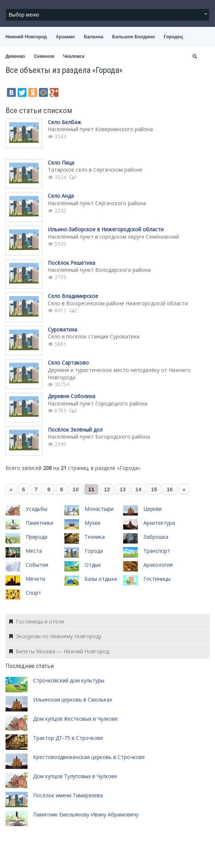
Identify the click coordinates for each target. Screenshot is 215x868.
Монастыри (99, 509)
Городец (173, 37)
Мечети (35, 579)
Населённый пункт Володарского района (99, 270)
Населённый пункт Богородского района (99, 437)
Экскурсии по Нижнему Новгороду (55, 636)
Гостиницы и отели (37, 621)
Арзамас (66, 37)
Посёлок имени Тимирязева (68, 795)
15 (154, 489)
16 (170, 489)
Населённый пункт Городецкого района (98, 403)
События (37, 565)
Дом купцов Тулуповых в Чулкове (75, 776)
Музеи (92, 523)
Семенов (44, 56)
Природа (37, 537)
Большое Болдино (133, 37)
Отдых (93, 565)
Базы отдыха (101, 579)
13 (123, 489)
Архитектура (159, 523)
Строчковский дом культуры (69, 680)
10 (76, 489)
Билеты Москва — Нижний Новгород (59, 651)
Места (34, 551)
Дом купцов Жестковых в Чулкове (76, 719)
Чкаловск (74, 56)
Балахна (94, 37)
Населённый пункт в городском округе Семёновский (113, 237)
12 (107, 489)
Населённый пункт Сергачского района (97, 203)
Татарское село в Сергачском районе (95, 170)
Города (94, 551)
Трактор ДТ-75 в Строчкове (68, 738)
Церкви (153, 509)
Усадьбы (37, 509)
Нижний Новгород (26, 37)
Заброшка (156, 537)
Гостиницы (157, 579)
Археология (158, 565)
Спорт (33, 593)
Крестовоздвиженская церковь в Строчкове (89, 757)
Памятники (40, 523)
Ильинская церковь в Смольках (73, 700)
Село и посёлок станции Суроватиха (94, 336)
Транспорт (157, 551)
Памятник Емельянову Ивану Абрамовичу (86, 814)
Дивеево (15, 56)
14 (138, 489)
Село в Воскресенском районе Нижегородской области (118, 303)
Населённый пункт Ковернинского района (100, 129)
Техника (95, 537)
